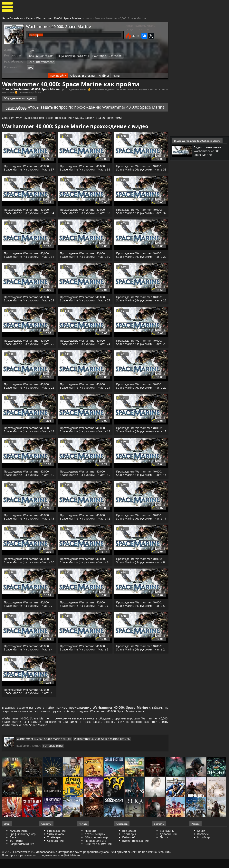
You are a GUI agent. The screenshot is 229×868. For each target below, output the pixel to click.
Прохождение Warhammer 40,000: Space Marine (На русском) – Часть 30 (84, 266)
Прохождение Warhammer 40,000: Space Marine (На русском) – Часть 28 (28, 313)
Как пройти (58, 74)
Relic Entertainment (39, 61)
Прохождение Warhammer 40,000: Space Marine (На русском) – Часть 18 (84, 454)
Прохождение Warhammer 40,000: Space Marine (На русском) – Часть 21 (84, 407)
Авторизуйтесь (23, 105)
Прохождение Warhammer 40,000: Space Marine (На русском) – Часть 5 (141, 640)
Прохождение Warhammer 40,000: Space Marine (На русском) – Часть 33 (84, 219)
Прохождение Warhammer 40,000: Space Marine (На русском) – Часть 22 (28, 407)
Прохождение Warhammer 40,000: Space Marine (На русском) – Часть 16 (28, 501)
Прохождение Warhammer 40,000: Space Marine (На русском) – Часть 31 (28, 266)
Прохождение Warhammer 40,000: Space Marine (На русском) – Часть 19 (28, 454)
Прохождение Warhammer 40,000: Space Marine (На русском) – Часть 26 (140, 313)
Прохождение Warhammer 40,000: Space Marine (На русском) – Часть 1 (29, 727)
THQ (30, 66)
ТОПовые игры (52, 785)
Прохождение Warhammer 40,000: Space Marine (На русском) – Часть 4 (29, 684)
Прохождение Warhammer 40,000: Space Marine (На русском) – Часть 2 (141, 684)
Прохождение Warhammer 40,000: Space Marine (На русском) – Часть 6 (85, 640)
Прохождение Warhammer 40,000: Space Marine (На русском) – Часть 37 (28, 172)
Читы (116, 74)
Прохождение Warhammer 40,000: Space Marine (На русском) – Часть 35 (140, 172)
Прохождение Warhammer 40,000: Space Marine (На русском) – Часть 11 (140, 548)
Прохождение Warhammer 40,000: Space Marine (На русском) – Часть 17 (140, 454)
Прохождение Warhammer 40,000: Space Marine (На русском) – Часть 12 (84, 548)
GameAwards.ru (13, 18)
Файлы (104, 74)
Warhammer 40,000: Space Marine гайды (41, 779)
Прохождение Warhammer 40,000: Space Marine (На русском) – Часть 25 (28, 360)
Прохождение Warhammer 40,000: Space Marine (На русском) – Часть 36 (84, 172)
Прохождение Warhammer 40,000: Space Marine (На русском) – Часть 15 (84, 501)
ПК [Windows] (64, 55)
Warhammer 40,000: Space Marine (59, 18)
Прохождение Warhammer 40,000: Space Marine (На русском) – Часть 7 (29, 640)
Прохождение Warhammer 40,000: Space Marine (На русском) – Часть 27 (84, 313)
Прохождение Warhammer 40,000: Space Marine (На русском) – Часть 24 (84, 360)
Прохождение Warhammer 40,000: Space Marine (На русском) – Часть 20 (140, 407)
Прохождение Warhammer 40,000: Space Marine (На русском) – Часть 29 (140, 266)
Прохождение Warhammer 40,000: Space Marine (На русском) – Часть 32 (140, 219)
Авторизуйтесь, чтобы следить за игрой (141, 27)
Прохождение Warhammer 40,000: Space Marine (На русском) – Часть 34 (28, 219)
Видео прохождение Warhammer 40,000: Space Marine (209, 151)
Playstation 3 (96, 55)
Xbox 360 (33, 55)
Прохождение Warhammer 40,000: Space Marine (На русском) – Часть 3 (85, 684)
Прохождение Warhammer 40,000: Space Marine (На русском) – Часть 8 (141, 593)
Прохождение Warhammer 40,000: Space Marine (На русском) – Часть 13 (28, 548)
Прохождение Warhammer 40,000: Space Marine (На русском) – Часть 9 (85, 593)
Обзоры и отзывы (83, 74)
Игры (30, 18)
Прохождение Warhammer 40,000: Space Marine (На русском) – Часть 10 (28, 595)
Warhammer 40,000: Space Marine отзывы (92, 779)
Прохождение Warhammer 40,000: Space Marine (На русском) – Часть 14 (140, 501)
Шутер (32, 50)
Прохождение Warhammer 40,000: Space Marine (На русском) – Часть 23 (140, 360)
